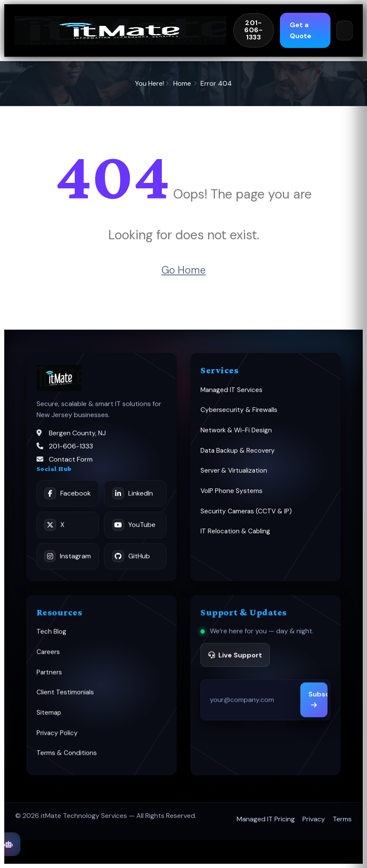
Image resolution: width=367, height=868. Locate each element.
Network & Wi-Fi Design (236, 435)
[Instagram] (68, 561)
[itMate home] (120, 31)
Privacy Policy (57, 739)
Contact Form (71, 464)
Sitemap (49, 719)
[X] (68, 529)
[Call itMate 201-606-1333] (254, 30)
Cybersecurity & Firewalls (239, 415)
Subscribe (318, 706)
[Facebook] (68, 498)
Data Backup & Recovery (238, 455)
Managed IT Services (231, 395)
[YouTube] (135, 529)
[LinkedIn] (135, 498)
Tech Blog (51, 638)
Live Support (235, 661)
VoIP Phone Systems (231, 496)
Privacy (314, 819)
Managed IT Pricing (266, 819)
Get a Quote (296, 30)
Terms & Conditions (67, 759)
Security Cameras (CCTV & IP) (246, 516)
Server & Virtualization (234, 476)
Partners (49, 679)
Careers (48, 658)
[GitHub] (135, 561)
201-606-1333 (71, 451)
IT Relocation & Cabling (235, 536)
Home (182, 83)
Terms (342, 819)
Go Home (183, 270)
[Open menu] (344, 31)
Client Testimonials (65, 699)
